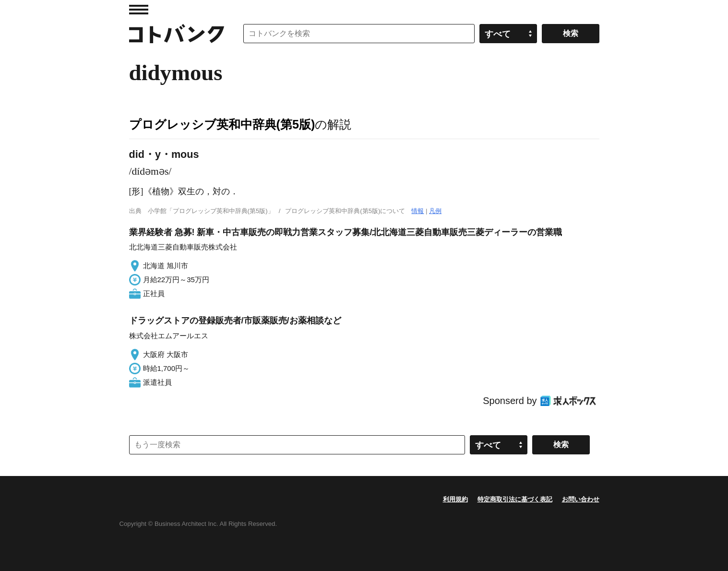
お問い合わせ (581, 499)
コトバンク (177, 34)
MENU (139, 10)
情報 (418, 211)
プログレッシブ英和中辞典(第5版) (222, 124)
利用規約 (455, 499)
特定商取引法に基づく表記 (515, 499)
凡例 (435, 211)
